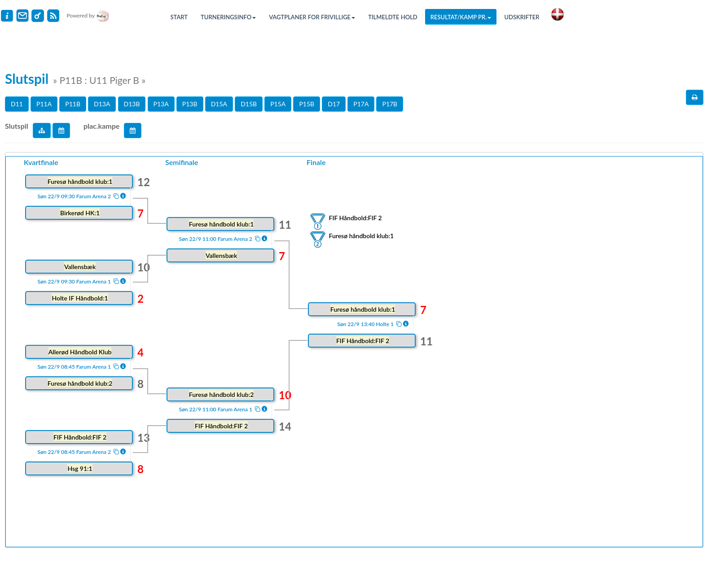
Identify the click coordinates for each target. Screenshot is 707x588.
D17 (334, 104)
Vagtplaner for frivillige (312, 17)
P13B (190, 104)
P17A (361, 104)
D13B (132, 104)
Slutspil (17, 126)
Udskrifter (522, 17)
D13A (102, 104)
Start (179, 17)
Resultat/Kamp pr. (461, 17)
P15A (278, 104)
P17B (390, 104)
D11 (17, 104)
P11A (44, 104)
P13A (161, 104)
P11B (73, 104)
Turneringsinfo (228, 17)
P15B (307, 104)
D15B (249, 104)
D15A (219, 104)
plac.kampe (101, 126)
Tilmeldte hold (393, 17)
